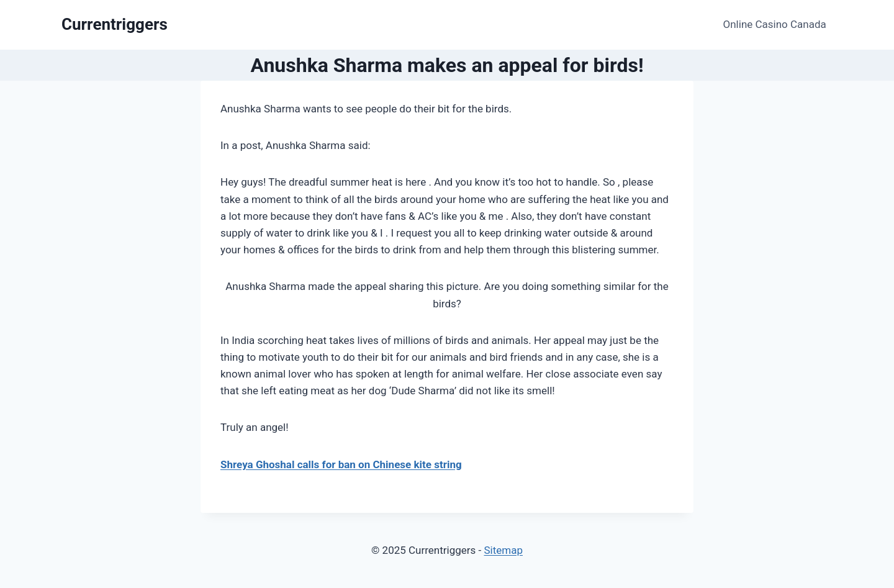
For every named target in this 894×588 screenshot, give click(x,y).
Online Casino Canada (775, 24)
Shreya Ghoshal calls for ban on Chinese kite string (341, 464)
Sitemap (503, 550)
